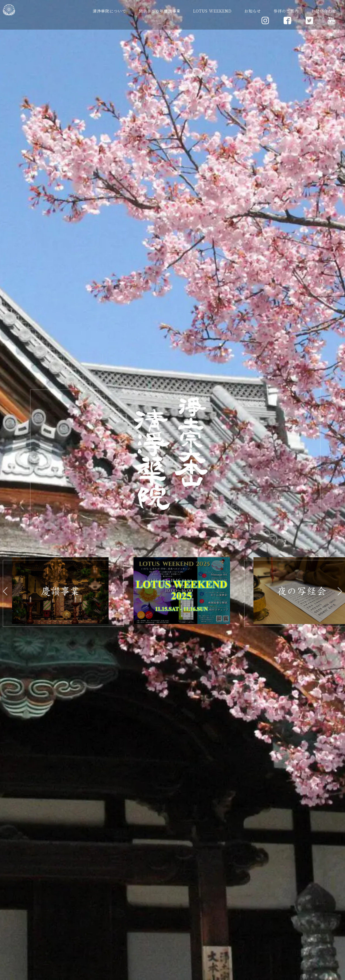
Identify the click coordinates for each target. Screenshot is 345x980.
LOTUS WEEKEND (212, 11)
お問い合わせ (324, 11)
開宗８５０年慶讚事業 (160, 11)
